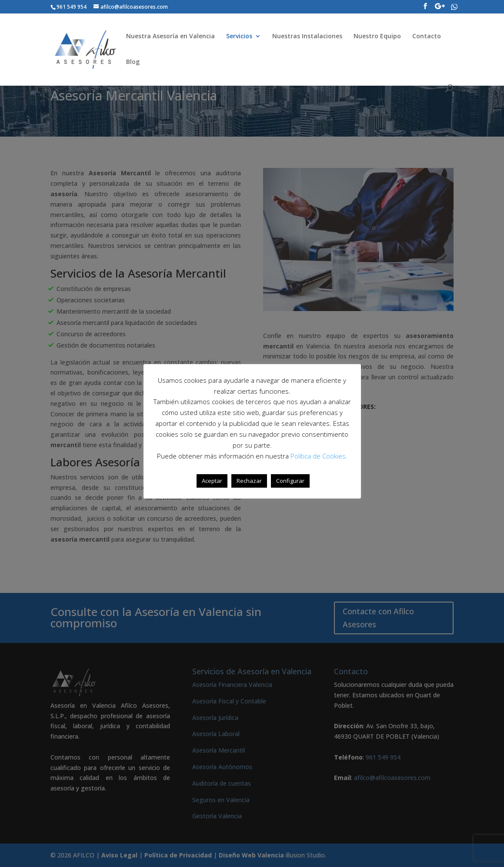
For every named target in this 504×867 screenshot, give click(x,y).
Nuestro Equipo (377, 37)
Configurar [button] (290, 481)
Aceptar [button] (212, 481)
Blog (133, 62)
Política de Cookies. (319, 456)
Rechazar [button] (249, 481)
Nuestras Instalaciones (307, 37)
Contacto (427, 37)
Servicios (239, 37)
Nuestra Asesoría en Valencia (170, 37)
